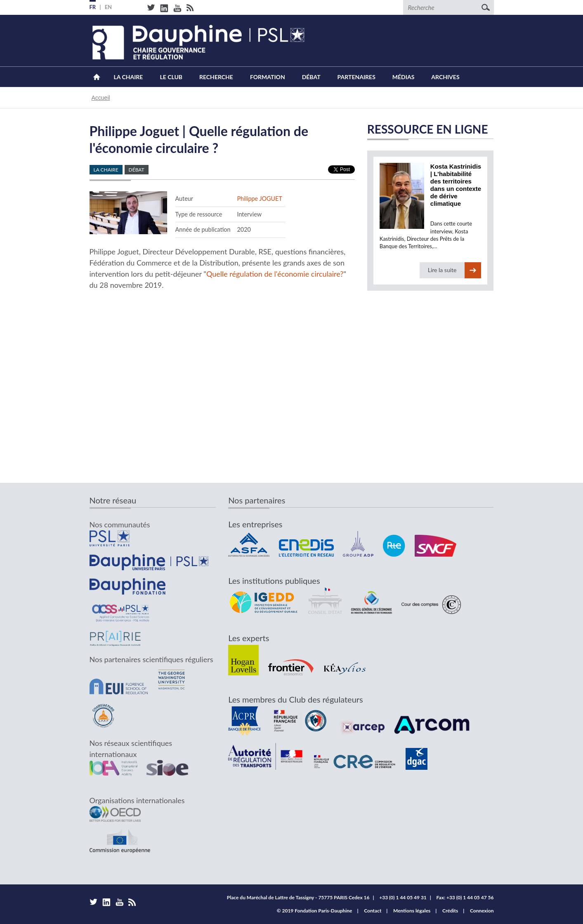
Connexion (482, 911)
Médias (403, 77)
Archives (445, 77)
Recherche (216, 77)
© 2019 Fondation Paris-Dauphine (315, 911)
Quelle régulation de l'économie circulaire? (275, 274)
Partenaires (356, 77)
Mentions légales (412, 911)
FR (93, 7)
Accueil (97, 77)
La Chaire (129, 77)
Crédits (450, 911)
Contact (373, 911)
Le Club (171, 77)
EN (109, 7)
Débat (311, 77)
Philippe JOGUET (259, 199)
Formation (268, 77)
